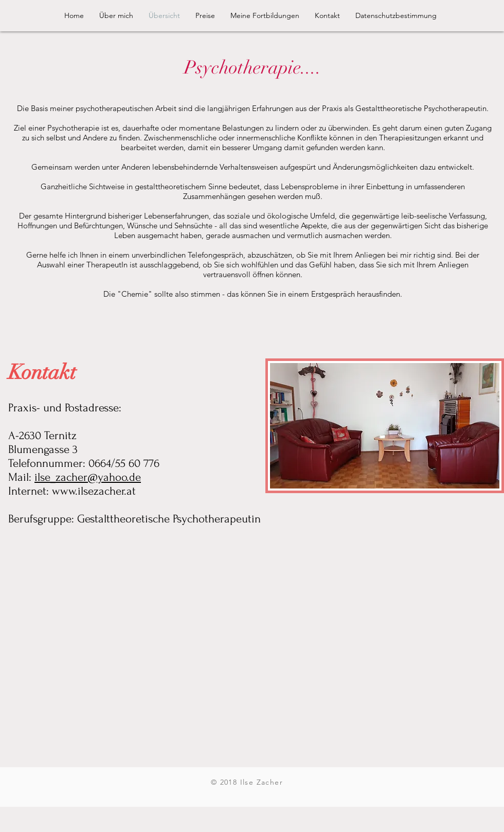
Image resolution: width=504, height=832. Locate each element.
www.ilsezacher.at (94, 491)
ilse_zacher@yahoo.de (88, 477)
